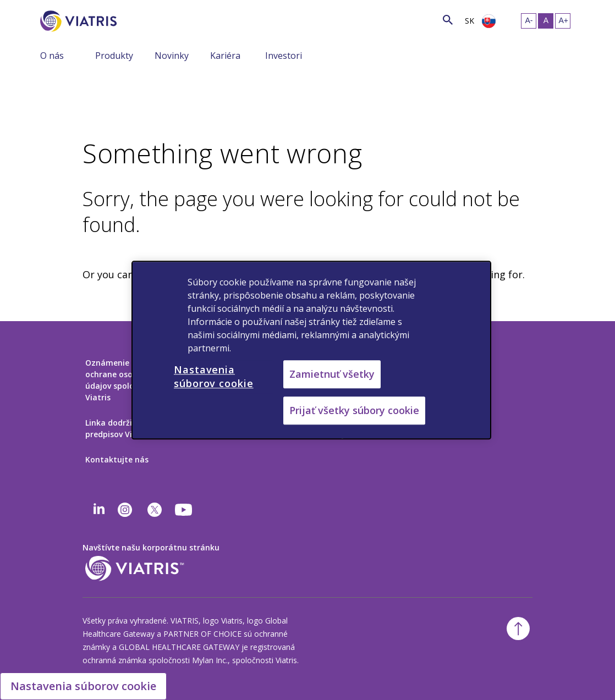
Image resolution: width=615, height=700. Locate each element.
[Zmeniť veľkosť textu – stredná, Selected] (546, 21)
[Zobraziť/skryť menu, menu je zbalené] (87, 55)
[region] (311, 350)
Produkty (114, 56)
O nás (52, 56)
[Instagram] (125, 510)
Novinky (172, 56)
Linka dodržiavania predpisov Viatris (122, 428)
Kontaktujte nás (117, 459)
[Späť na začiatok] (518, 629)
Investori (284, 56)
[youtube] (184, 510)
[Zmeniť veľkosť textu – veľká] (563, 21)
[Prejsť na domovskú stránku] (80, 21)
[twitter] (155, 510)
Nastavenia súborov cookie (83, 686)
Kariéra (225, 56)
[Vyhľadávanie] (137, 19)
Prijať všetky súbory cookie (354, 410)
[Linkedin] (99, 510)
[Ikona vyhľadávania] (448, 20)
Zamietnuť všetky (332, 374)
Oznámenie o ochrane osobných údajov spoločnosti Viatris (122, 380)
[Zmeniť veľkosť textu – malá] (529, 21)
